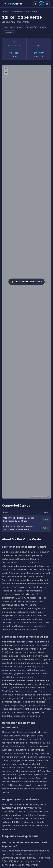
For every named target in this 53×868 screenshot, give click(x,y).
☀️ (36, 4)
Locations (13, 11)
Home (5, 11)
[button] (27, 282)
